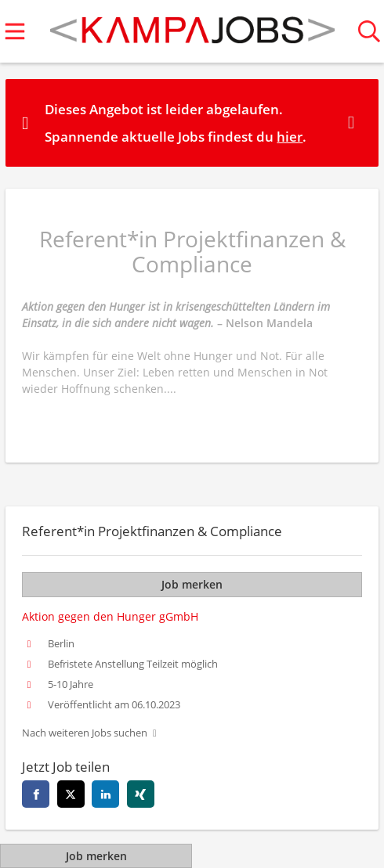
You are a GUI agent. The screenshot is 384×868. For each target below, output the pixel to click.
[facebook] (36, 794)
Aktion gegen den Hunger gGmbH (110, 616)
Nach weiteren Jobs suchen (85, 733)
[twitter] (71, 794)
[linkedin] (105, 794)
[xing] (141, 794)
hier (290, 137)
